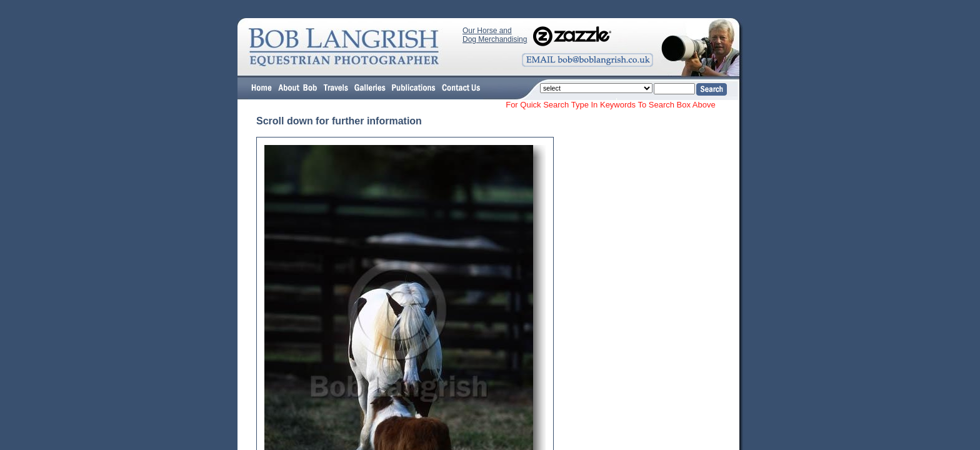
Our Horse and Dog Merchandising (495, 35)
